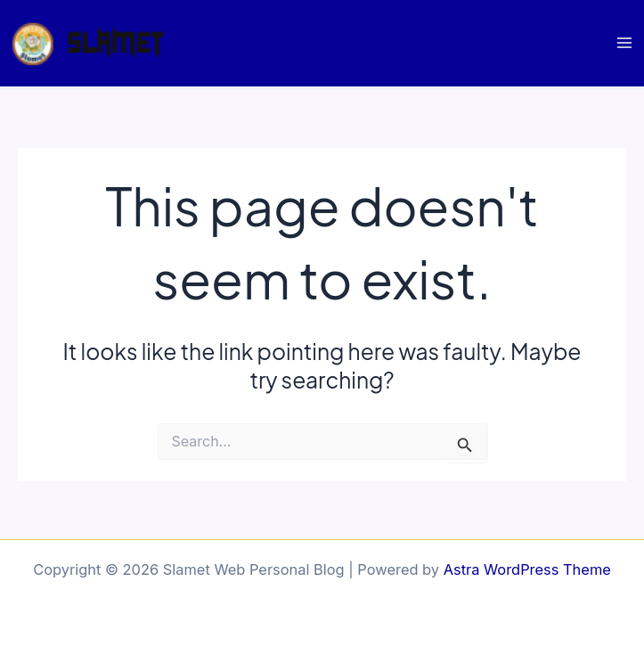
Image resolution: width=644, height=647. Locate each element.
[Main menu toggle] (624, 43)
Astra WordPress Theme (527, 569)
